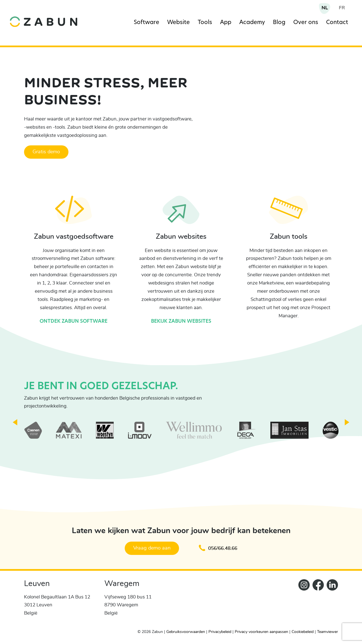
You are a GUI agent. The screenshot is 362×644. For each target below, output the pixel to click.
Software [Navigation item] (146, 23)
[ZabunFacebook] (317, 602)
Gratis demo (46, 152)
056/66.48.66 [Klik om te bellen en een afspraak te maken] (218, 548)
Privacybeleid (220, 632)
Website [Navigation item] (178, 23)
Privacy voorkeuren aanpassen (261, 632)
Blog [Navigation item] (279, 23)
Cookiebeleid (303, 632)
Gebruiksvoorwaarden (186, 632)
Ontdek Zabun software (74, 321)
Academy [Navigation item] (252, 23)
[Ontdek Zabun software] (74, 214)
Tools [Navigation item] (205, 23)
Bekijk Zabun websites (181, 321)
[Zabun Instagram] (303, 602)
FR (342, 8)
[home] (49, 17)
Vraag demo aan (152, 548)
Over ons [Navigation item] (306, 23)
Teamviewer (327, 632)
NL (325, 8)
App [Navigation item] (226, 23)
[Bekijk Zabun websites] (181, 214)
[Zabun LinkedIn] (331, 602)
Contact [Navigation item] (337, 23)
